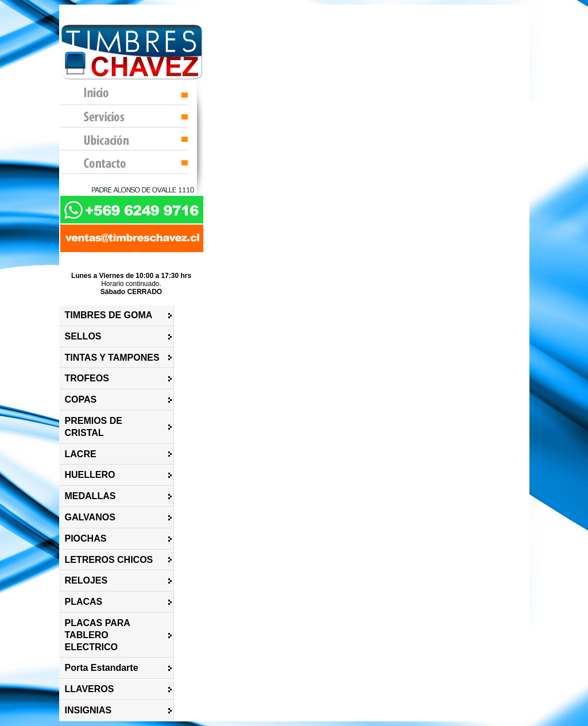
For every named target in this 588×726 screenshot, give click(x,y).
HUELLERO (90, 475)
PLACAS (84, 602)
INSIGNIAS (88, 710)
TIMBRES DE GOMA (109, 315)
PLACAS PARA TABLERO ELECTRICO (98, 635)
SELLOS (83, 336)
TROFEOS (87, 378)
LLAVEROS (90, 689)
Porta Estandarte (102, 668)
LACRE (81, 454)
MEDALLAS (90, 496)
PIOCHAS (86, 538)
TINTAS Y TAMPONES (112, 358)
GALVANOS (90, 517)
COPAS (81, 399)
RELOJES (86, 580)
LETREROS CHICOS (109, 560)
